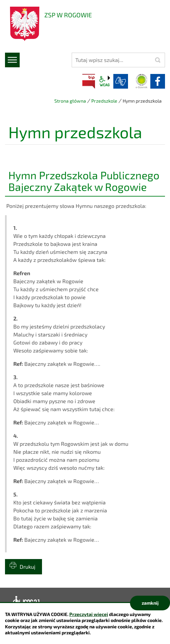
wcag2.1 (105, 81)
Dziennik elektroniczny (142, 81)
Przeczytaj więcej (89, 614)
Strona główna (70, 101)
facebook (158, 81)
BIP (89, 81)
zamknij (150, 603)
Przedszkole (104, 101)
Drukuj (27, 567)
